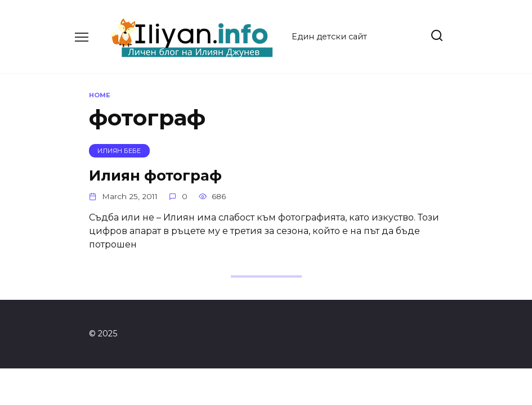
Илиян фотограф (155, 175)
